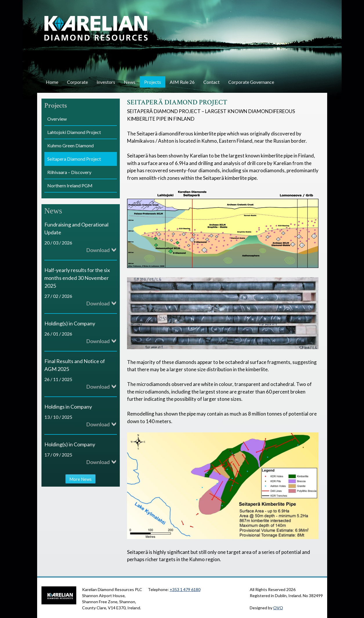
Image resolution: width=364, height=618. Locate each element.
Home (52, 82)
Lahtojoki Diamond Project (74, 132)
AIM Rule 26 (182, 82)
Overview (57, 119)
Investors (106, 82)
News (130, 82)
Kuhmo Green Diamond (70, 145)
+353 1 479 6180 (185, 589)
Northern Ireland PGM (70, 185)
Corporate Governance (251, 82)
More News (80, 479)
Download (98, 250)
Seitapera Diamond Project (74, 159)
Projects (153, 82)
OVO (278, 608)
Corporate (77, 82)
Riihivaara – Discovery (69, 172)
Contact (211, 82)
